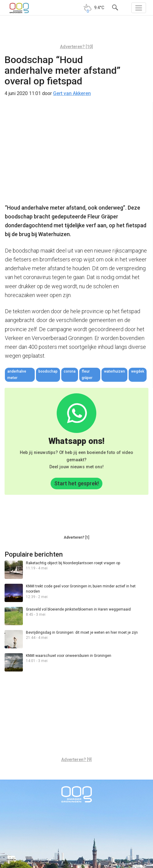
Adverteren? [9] (76, 760)
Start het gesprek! (76, 483)
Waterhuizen (114, 371)
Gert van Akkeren (72, 93)
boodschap (48, 371)
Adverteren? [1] (76, 537)
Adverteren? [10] (76, 47)
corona (70, 371)
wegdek (138, 371)
